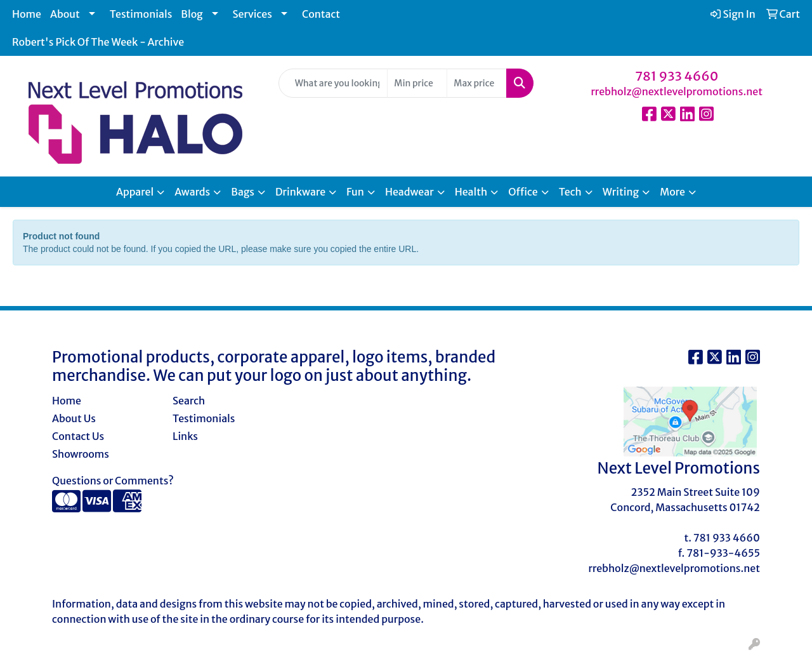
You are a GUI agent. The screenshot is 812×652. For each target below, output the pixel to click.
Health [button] (471, 192)
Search (189, 401)
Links (185, 436)
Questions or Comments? (113, 481)
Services (252, 14)
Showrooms (81, 454)
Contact (321, 14)
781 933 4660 (677, 76)
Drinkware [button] (300, 192)
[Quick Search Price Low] (417, 83)
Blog (192, 14)
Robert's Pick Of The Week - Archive (98, 42)
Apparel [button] (135, 192)
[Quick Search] (333, 83)
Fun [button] (355, 192)
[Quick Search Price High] (477, 83)
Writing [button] (621, 192)
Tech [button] (570, 192)
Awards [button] (192, 192)
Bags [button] (243, 192)
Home (27, 14)
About (65, 14)
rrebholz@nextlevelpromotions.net (677, 91)
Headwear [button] (409, 192)
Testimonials (141, 14)
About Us (74, 418)
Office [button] (523, 192)
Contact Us (78, 436)
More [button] (672, 192)
